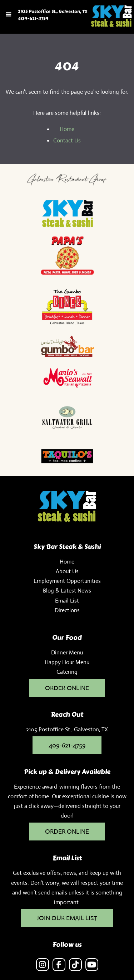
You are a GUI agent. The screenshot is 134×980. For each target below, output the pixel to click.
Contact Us (67, 140)
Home (67, 129)
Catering (67, 672)
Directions (67, 610)
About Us (67, 571)
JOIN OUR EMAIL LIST (67, 918)
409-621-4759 (33, 19)
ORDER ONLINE (67, 832)
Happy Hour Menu (67, 662)
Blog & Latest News (67, 591)
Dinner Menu (67, 652)
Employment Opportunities (67, 581)
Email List (67, 601)
